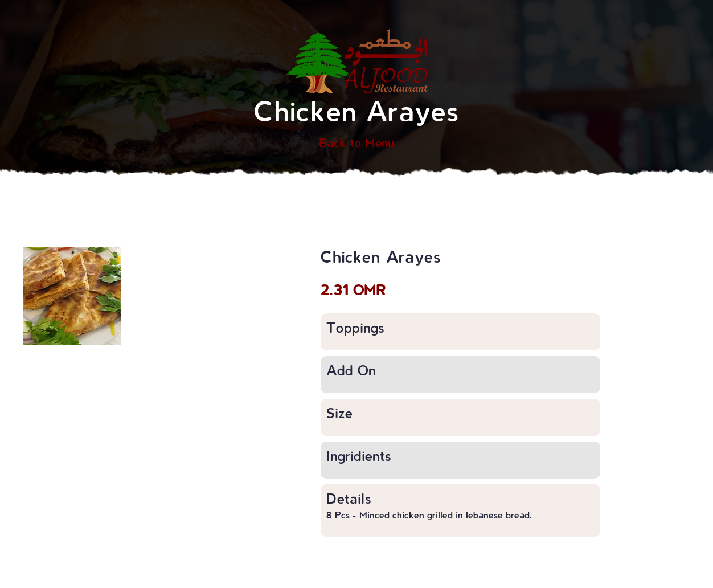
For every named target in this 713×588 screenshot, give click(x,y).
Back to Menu (356, 142)
